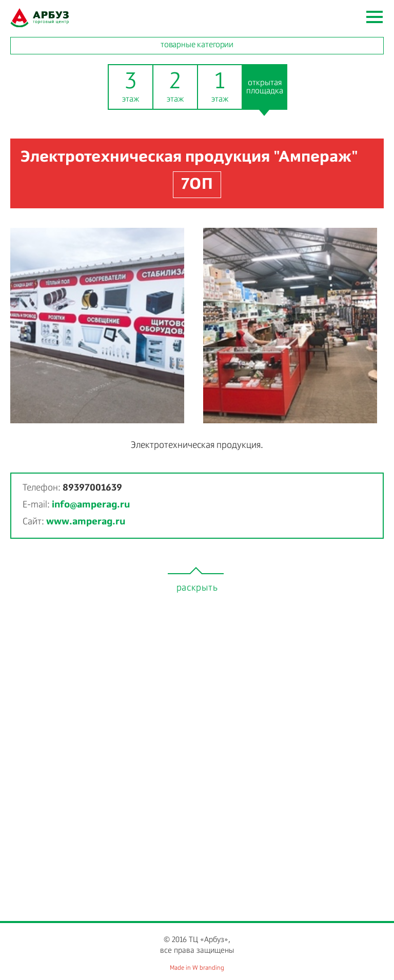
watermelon (40, 18)
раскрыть (197, 588)
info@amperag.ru (91, 505)
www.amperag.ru (86, 522)
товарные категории (197, 45)
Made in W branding (197, 968)
